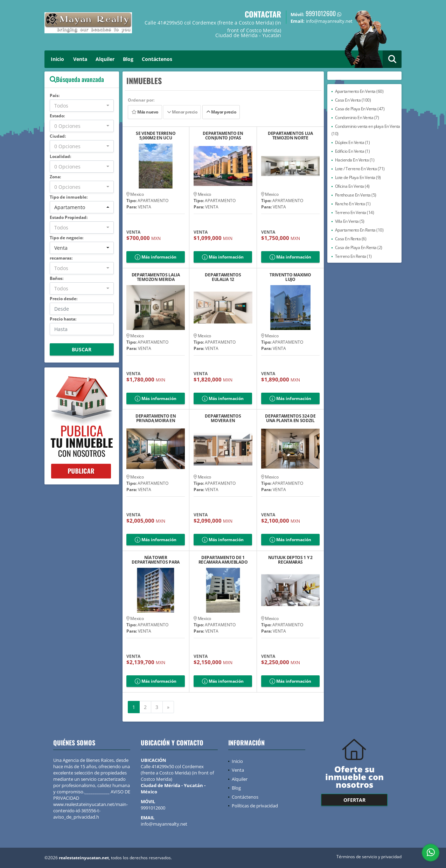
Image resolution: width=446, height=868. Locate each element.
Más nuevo (145, 112)
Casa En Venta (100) (353, 100)
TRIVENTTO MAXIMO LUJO (290, 277)
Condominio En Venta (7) (357, 118)
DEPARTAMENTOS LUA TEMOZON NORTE (290, 136)
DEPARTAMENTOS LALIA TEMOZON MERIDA (156, 277)
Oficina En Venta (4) (352, 186)
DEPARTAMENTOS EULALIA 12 (223, 277)
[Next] (168, 707)
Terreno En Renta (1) (353, 256)
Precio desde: (64, 299)
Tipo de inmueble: (69, 197)
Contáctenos (157, 59)
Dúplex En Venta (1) (353, 142)
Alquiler (105, 59)
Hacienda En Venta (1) (355, 160)
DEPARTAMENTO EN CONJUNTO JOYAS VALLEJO (223, 136)
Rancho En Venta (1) (353, 204)
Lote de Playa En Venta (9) (358, 177)
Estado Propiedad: (69, 217)
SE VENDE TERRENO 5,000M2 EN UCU (156, 136)
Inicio (57, 59)
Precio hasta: (63, 319)
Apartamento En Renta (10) (359, 230)
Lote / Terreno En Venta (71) (360, 169)
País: (55, 95)
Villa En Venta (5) (350, 221)
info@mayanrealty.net (164, 824)
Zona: (55, 177)
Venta (80, 59)
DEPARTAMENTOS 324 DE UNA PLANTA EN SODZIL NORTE (290, 418)
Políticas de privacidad (255, 806)
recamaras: (61, 258)
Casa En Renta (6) (351, 239)
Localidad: (60, 156)
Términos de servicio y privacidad (369, 857)
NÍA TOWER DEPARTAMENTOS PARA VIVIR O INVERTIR (156, 560)
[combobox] (82, 106)
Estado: (57, 116)
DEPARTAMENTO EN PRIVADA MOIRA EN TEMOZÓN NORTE (156, 418)
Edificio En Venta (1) (353, 151)
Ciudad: (58, 136)
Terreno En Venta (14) (355, 212)
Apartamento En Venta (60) (359, 91)
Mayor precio (221, 112)
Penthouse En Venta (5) (356, 195)
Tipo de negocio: (67, 238)
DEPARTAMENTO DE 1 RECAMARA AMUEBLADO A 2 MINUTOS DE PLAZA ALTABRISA (223, 560)
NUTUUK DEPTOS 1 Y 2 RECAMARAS (290, 560)
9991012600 (321, 13)
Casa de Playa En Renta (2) (359, 247)
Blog (128, 59)
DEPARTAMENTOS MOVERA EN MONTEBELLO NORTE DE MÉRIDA (223, 418)
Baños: (57, 278)
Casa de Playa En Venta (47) (360, 109)
